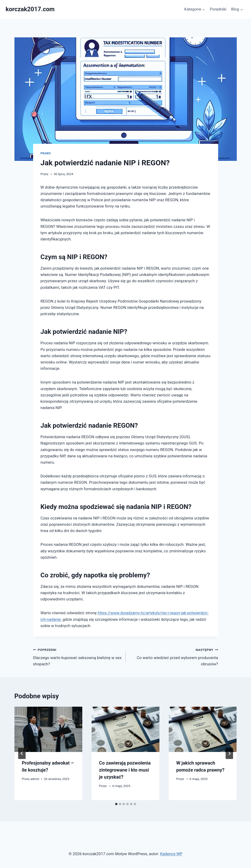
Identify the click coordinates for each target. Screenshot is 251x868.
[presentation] (48, 729)
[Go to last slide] (22, 753)
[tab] (116, 804)
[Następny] (229, 753)
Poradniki (218, 9)
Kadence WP (171, 854)
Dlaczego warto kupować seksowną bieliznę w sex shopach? (77, 656)
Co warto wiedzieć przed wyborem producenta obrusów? (174, 656)
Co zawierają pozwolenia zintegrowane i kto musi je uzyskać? (125, 770)
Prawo (46, 153)
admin (35, 779)
